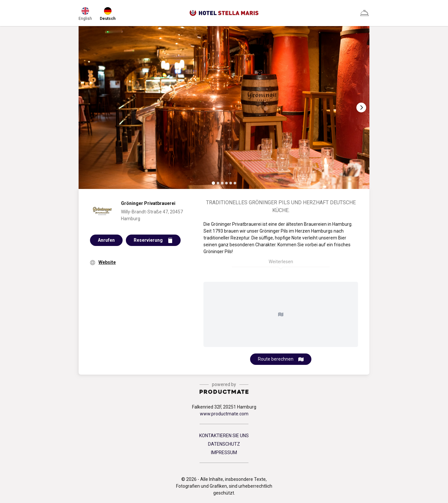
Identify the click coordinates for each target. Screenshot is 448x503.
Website (107, 262)
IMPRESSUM (224, 453)
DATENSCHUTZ (224, 444)
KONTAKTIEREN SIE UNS (224, 436)
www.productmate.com (224, 414)
